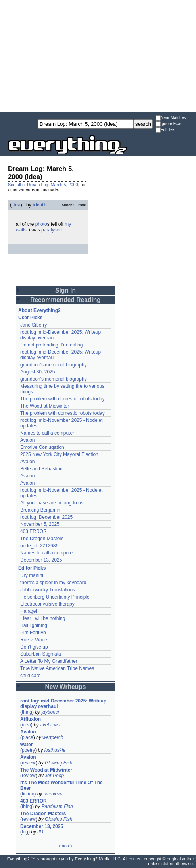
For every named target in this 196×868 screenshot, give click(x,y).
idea (16, 205)
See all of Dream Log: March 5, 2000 (43, 185)
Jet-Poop (54, 776)
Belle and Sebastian (41, 469)
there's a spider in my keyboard (53, 583)
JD (40, 832)
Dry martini (32, 575)
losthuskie (55, 750)
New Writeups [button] (66, 687)
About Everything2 (39, 310)
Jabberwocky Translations (48, 590)
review (29, 763)
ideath (39, 205)
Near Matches (171, 118)
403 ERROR (34, 531)
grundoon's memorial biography (54, 365)
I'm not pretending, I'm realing (51, 345)
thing (27, 712)
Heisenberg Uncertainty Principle (55, 597)
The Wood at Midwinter (45, 406)
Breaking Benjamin (40, 510)
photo (41, 224)
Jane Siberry (34, 325)
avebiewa (50, 725)
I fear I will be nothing (43, 618)
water (26, 745)
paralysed (52, 230)
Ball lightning (34, 625)
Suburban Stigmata (41, 654)
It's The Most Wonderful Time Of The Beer (61, 785)
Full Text (166, 130)
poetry (28, 750)
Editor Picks (32, 568)
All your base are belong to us (52, 503)
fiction (28, 794)
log (25, 832)
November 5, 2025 (40, 524)
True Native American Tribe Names (57, 668)
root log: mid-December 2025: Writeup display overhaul (63, 704)
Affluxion (31, 719)
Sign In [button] (65, 290)
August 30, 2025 (37, 372)
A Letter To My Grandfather (49, 661)
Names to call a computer (47, 433)
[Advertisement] (98, 56)
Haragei (29, 611)
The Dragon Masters (42, 539)
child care (30, 676)
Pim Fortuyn (33, 633)
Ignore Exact (169, 124)
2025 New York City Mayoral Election (59, 454)
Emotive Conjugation (42, 447)
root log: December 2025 (46, 517)
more (65, 846)
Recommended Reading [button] (65, 300)
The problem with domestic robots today (62, 399)
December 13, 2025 (41, 560)
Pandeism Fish (57, 806)
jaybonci (50, 712)
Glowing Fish (59, 763)
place (28, 737)
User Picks (30, 318)
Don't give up (34, 647)
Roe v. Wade (34, 640)
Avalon (27, 440)
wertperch (53, 737)
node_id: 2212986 (39, 546)
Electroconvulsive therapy (47, 604)
